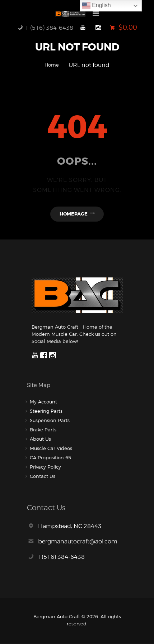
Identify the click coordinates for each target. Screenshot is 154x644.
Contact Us (43, 476)
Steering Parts (46, 411)
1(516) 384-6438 (61, 557)
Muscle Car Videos (51, 448)
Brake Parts (43, 430)
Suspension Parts (50, 420)
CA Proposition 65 (50, 457)
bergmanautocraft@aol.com (78, 541)
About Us (40, 439)
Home (52, 65)
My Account (43, 402)
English (96, 6)
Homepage (74, 214)
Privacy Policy (45, 467)
